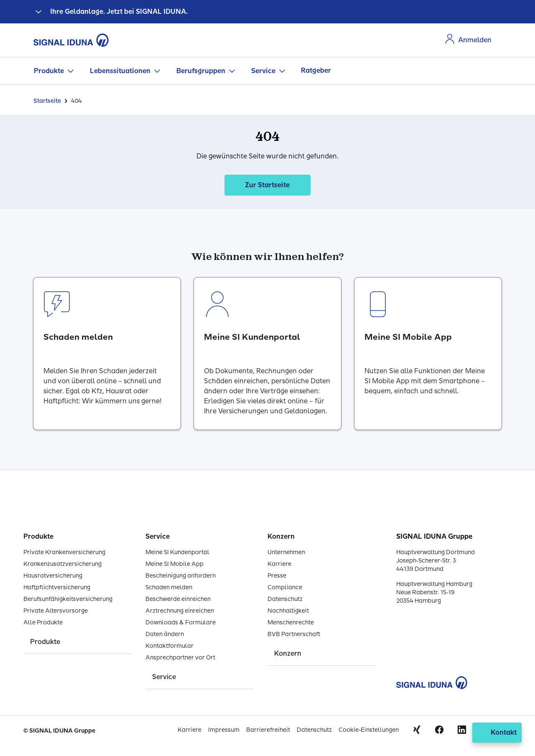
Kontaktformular (169, 646)
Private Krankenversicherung (64, 552)
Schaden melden (169, 587)
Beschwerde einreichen (178, 599)
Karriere (279, 564)
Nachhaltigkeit (288, 611)
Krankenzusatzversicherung (62, 564)
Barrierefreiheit (268, 730)
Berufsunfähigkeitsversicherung (68, 599)
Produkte (49, 71)
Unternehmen (286, 552)
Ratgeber (316, 70)
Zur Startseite (267, 185)
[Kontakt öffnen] (497, 733)
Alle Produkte (43, 622)
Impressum (224, 730)
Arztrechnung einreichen (180, 611)
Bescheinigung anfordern (181, 576)
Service (263, 71)
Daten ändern (165, 634)
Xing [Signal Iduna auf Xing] (417, 730)
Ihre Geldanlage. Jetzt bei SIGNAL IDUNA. (119, 11)
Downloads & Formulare (181, 622)
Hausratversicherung (53, 576)
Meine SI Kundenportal (177, 552)
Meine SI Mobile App (175, 564)
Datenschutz (285, 599)
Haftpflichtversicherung (57, 587)
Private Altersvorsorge (56, 611)
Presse (277, 576)
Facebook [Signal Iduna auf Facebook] (439, 730)
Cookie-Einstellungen (369, 730)
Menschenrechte (291, 622)
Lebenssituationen (120, 71)
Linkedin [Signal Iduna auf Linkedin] (462, 730)
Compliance (285, 587)
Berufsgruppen (201, 71)
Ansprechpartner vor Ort (180, 658)
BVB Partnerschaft (294, 634)
